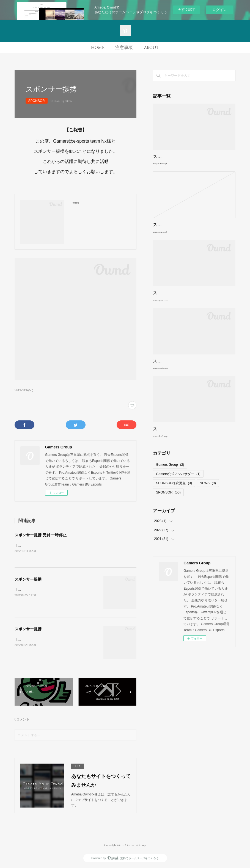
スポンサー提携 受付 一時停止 (41, 535)
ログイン (219, 10)
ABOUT (152, 47)
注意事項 (124, 47)
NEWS (208, 483)
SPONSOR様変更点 (174, 483)
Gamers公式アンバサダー (178, 474)
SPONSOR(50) (24, 390)
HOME (98, 47)
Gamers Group (170, 465)
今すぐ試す (187, 9)
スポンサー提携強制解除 (177, 156)
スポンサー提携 (28, 579)
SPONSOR (37, 101)
